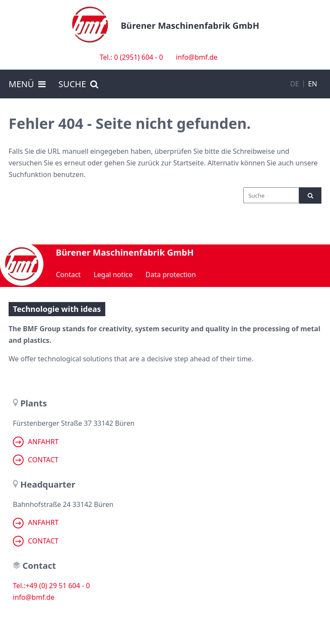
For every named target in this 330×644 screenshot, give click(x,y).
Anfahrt (36, 442)
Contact (68, 275)
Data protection (171, 275)
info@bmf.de (197, 57)
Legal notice (113, 275)
